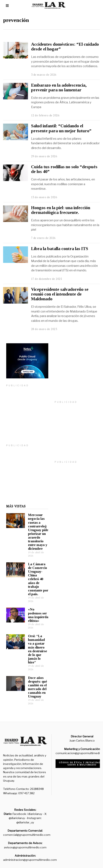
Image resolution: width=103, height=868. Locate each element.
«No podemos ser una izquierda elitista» (35, 609)
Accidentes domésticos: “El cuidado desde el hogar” (65, 47)
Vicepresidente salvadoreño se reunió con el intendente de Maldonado (60, 294)
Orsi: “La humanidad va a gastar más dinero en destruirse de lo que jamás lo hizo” (34, 643)
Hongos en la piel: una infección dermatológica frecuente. (61, 210)
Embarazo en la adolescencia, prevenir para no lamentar (59, 88)
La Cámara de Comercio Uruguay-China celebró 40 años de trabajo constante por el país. (35, 573)
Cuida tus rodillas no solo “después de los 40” (64, 169)
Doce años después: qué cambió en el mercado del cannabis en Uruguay (34, 681)
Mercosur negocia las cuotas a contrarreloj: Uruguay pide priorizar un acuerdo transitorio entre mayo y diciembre (35, 526)
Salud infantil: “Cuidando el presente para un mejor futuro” (61, 128)
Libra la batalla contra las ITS (60, 249)
